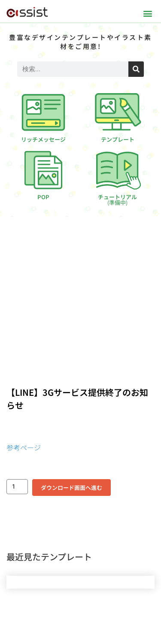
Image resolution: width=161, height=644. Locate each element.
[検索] (136, 69)
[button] (147, 13)
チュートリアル (117, 200)
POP (43, 197)
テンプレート (118, 139)
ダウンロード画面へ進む (71, 488)
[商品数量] (17, 487)
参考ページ (24, 447)
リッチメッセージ (43, 139)
